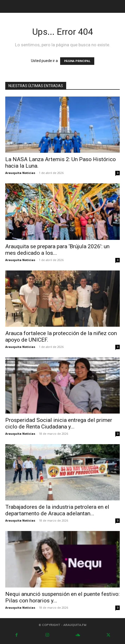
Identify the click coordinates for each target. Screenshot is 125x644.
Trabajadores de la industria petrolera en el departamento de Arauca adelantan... (57, 510)
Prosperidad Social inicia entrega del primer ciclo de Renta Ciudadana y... (59, 423)
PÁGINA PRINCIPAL (77, 61)
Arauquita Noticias (20, 173)
